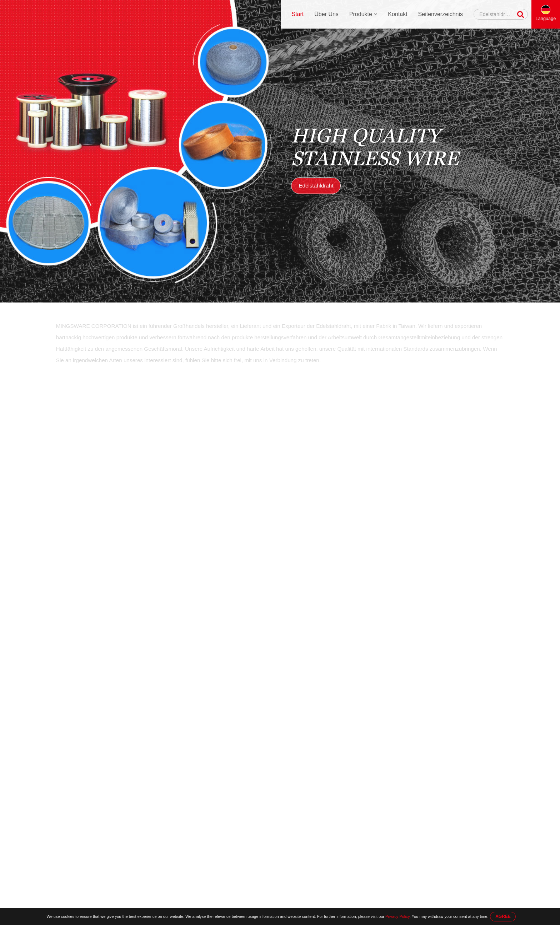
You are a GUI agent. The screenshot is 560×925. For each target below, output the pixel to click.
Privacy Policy (397, 916)
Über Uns (326, 14)
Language (546, 18)
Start (297, 14)
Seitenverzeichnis (441, 14)
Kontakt (397, 14)
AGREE (503, 916)
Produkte (363, 14)
